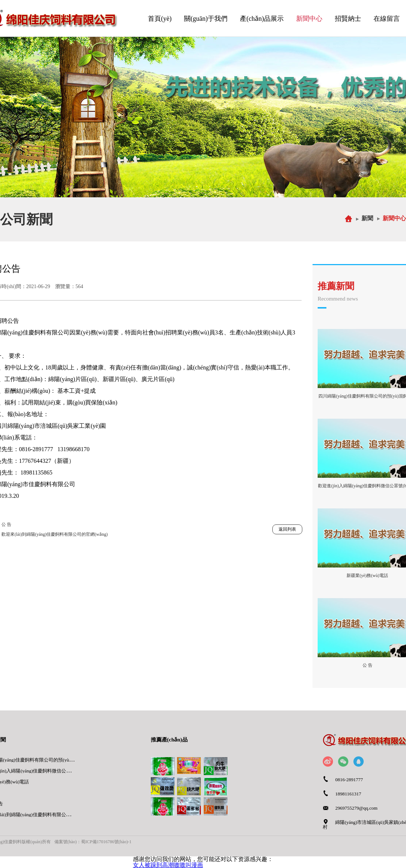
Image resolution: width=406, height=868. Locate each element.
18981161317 (348, 794)
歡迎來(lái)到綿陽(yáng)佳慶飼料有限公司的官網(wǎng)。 (55, 534)
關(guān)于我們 (206, 19)
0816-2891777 (349, 780)
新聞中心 (309, 19)
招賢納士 (348, 19)
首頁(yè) (160, 19)
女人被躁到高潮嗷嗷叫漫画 (168, 865)
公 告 (6, 524)
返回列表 (287, 529)
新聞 (367, 218)
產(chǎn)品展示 (262, 19)
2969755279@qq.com (356, 808)
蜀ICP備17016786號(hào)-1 (106, 842)
